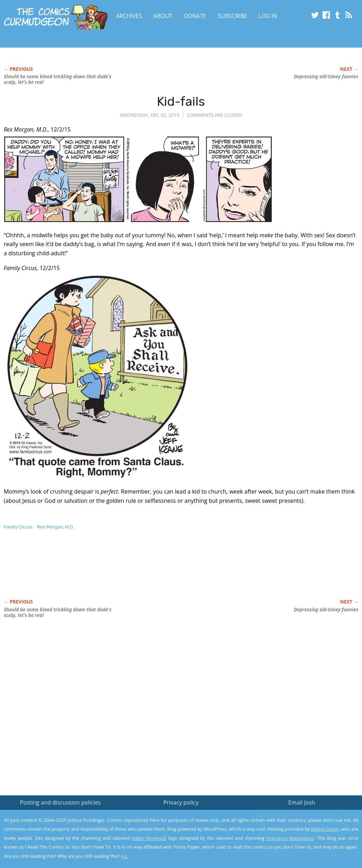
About (163, 16)
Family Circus (18, 527)
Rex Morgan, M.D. (56, 527)
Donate (195, 16)
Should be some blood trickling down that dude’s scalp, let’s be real (58, 79)
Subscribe (232, 16)
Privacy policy (181, 802)
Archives (129, 16)
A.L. (125, 856)
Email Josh (302, 802)
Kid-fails (181, 101)
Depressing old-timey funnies (326, 77)
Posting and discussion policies (60, 802)
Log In (268, 16)
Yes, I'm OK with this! (302, 842)
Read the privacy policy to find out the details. (299, 824)
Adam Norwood (148, 838)
